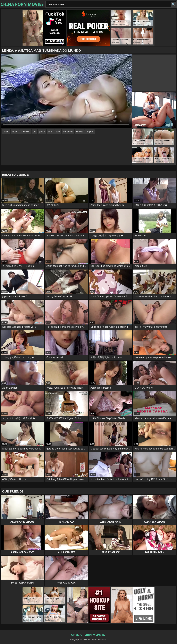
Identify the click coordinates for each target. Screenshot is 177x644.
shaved (80, 132)
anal (50, 132)
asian (6, 132)
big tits (90, 132)
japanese (25, 132)
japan (42, 132)
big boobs (68, 132)
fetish (15, 132)
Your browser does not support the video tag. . (66, 91)
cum (58, 132)
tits (34, 132)
